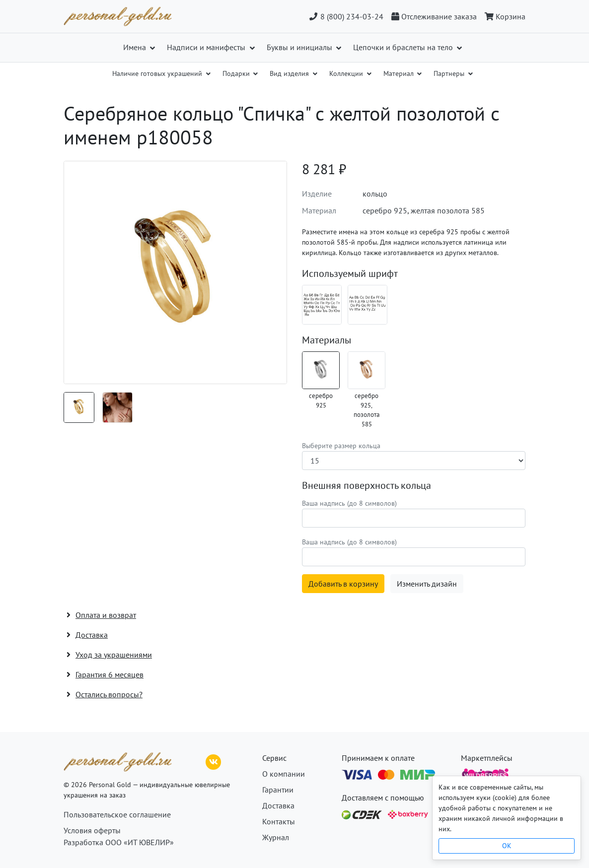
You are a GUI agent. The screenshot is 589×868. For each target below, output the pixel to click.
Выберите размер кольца (341, 446)
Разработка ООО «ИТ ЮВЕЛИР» (119, 842)
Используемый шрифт (350, 273)
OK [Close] (507, 846)
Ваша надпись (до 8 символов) (349, 503)
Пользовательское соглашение (117, 814)
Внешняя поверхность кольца (367, 485)
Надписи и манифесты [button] (207, 47)
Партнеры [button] (450, 73)
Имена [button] (136, 47)
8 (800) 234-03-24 (346, 16)
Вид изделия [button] (290, 73)
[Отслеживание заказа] (434, 16)
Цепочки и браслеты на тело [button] (404, 47)
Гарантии (278, 790)
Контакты (279, 821)
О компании (284, 774)
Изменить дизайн (427, 584)
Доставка (278, 805)
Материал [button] (400, 73)
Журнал (276, 837)
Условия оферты (92, 830)
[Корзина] (503, 16)
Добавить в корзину (343, 584)
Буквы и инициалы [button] (300, 47)
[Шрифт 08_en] (368, 305)
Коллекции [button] (347, 73)
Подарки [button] (237, 73)
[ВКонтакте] (214, 761)
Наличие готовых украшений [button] (158, 73)
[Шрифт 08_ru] (322, 305)
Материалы (327, 340)
